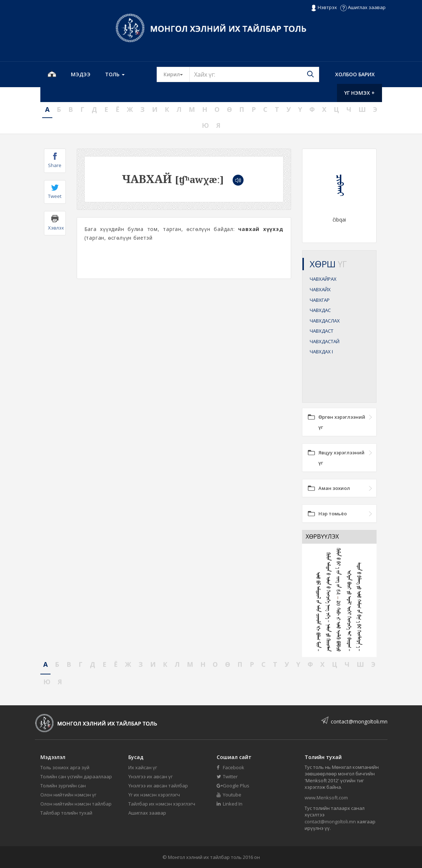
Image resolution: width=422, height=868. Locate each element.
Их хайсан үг (143, 767)
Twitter (227, 776)
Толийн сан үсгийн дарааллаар (76, 776)
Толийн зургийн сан (63, 786)
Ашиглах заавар (363, 7)
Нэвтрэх (324, 8)
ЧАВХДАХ (321, 352)
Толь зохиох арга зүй (65, 767)
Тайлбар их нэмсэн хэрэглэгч (162, 804)
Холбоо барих (355, 74)
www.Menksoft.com (326, 798)
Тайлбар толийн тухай (66, 813)
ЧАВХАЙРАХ (323, 279)
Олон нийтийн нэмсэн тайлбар (76, 804)
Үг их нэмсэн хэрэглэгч (154, 795)
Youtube (229, 795)
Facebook (230, 767)
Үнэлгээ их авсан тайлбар (158, 786)
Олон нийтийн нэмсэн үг (68, 795)
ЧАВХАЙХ (320, 289)
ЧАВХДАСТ (321, 331)
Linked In (230, 804)
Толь (115, 74)
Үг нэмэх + (359, 93)
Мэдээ (81, 74)
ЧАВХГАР (320, 300)
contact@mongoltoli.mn (359, 721)
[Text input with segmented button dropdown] (254, 74)
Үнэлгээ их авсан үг (150, 776)
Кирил (177, 74)
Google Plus (233, 786)
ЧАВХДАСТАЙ (325, 341)
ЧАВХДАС (320, 310)
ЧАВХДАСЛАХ (325, 321)
